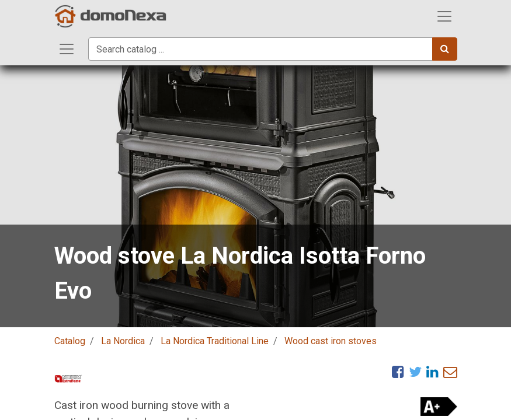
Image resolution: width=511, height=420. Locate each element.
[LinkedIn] (432, 372)
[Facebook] (398, 372)
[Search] (445, 49)
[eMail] (450, 372)
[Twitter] (415, 372)
